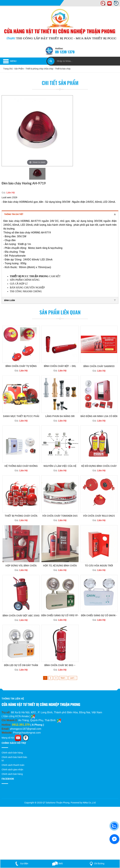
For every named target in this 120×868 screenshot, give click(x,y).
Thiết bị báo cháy (63, 69)
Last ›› (73, 678)
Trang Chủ (8, 69)
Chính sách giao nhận (12, 770)
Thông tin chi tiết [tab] (60, 214)
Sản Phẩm (19, 69)
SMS (57, 864)
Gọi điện (21, 864)
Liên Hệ (11, 193)
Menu (10, 61)
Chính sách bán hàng (12, 753)
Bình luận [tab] (60, 300)
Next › (63, 678)
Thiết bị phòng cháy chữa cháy (39, 69)
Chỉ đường (96, 864)
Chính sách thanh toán (13, 765)
